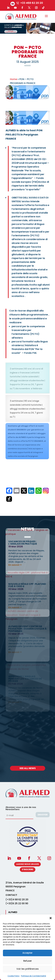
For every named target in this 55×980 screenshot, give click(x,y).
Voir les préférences (28, 969)
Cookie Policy (14, 976)
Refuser (28, 961)
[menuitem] (13, 4)
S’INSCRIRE (28, 869)
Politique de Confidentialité (34, 976)
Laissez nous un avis (27, 864)
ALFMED (13, 912)
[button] (51, 918)
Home (13, 79)
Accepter (27, 953)
